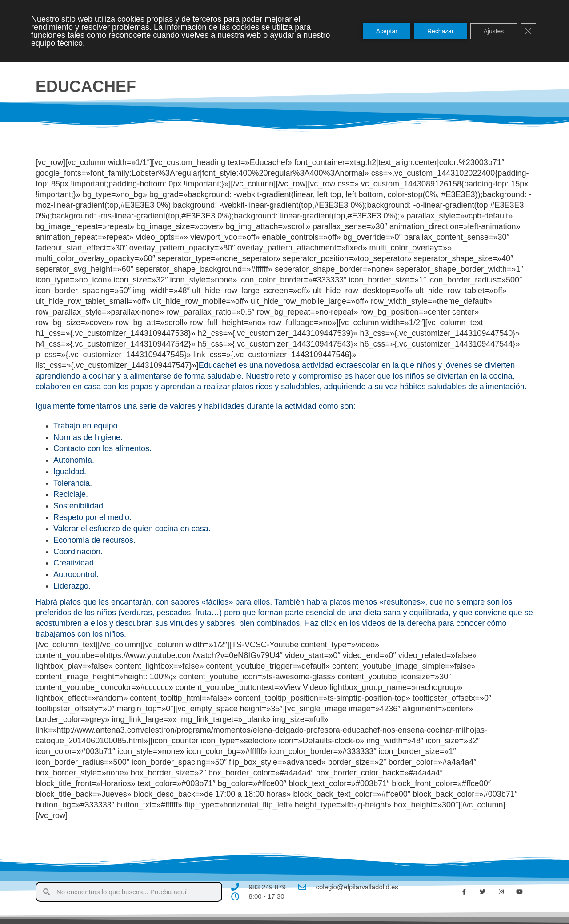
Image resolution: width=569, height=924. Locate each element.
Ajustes (493, 31)
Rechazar (439, 31)
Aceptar (385, 31)
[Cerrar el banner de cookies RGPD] (528, 31)
